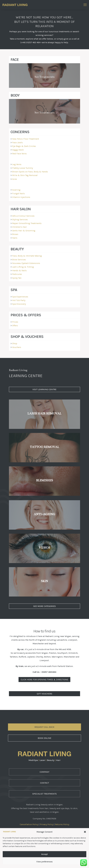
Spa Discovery (19, 304)
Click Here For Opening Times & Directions (44, 680)
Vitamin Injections (21, 197)
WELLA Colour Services (23, 216)
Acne (14, 179)
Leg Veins (17, 164)
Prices (15, 322)
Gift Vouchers (44, 694)
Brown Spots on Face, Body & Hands (30, 172)
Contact (44, 783)
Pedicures (17, 274)
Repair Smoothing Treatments (27, 223)
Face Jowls (17, 142)
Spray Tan (17, 278)
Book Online (44, 738)
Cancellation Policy (29, 824)
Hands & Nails (19, 270)
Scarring (16, 190)
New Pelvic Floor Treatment (26, 139)
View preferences (44, 862)
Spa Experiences (20, 297)
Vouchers (17, 347)
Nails (15, 238)
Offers (15, 325)
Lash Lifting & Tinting (23, 267)
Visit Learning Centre (44, 389)
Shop (15, 343)
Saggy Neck (18, 150)
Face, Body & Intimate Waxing (27, 256)
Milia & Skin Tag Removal (25, 175)
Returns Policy (62, 824)
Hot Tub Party (19, 300)
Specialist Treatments (44, 794)
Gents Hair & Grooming (24, 231)
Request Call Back (44, 727)
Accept (44, 854)
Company (44, 772)
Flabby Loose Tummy (23, 168)
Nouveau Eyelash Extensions (26, 263)
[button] (85, 832)
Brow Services (19, 260)
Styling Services (20, 219)
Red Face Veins (19, 154)
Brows (15, 234)
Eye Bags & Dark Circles (24, 146)
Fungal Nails (18, 193)
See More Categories (44, 606)
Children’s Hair (19, 227)
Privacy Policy (47, 824)
